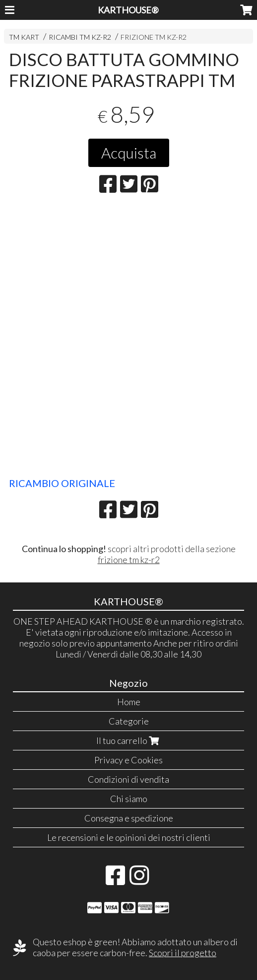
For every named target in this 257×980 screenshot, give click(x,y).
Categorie (129, 721)
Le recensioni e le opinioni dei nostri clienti (129, 837)
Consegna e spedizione (129, 818)
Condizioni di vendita (128, 779)
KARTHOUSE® (128, 10)
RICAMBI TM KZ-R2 (80, 37)
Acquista (129, 153)
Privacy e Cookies (128, 760)
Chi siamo (129, 799)
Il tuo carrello (129, 740)
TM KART (24, 37)
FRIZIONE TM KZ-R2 (154, 37)
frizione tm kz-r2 (129, 560)
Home (129, 702)
